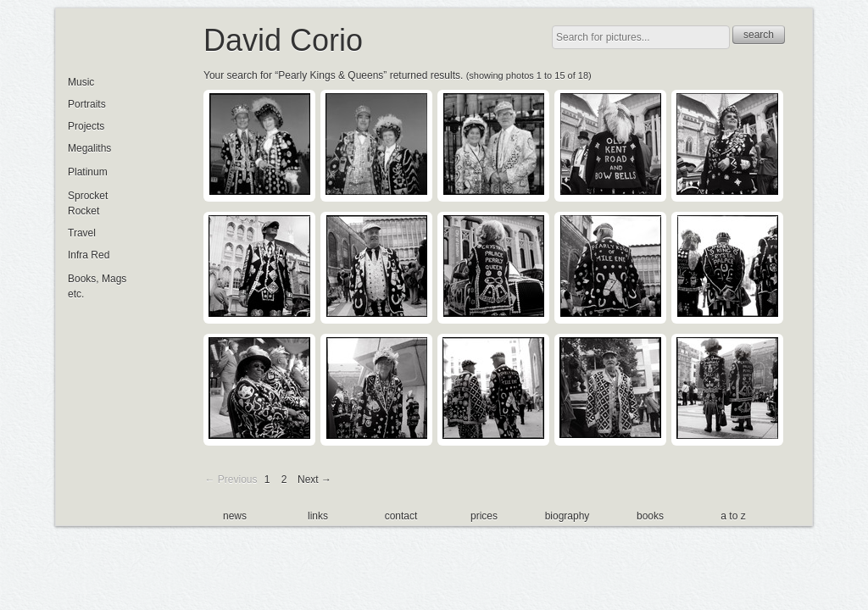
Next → (314, 480)
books (650, 516)
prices (484, 516)
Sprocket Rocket (88, 203)
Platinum (88, 172)
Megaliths (89, 148)
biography (568, 516)
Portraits (87, 104)
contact (401, 516)
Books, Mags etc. (97, 286)
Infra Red (89, 255)
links (318, 516)
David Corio (283, 40)
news (235, 516)
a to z (733, 516)
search (759, 35)
